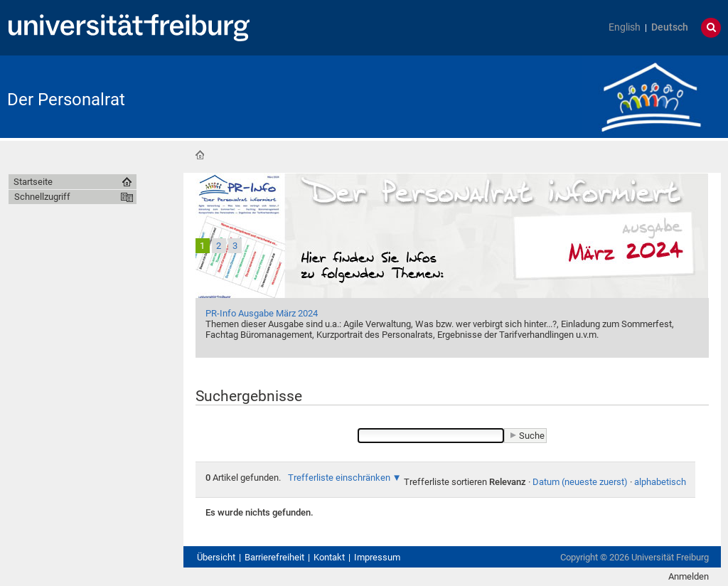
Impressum (377, 557)
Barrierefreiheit (274, 557)
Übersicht (216, 557)
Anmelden (689, 576)
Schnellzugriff (42, 197)
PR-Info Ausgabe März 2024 (262, 313)
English (625, 27)
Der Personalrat (66, 100)
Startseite (200, 155)
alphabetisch (660, 482)
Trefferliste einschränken (339, 478)
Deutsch (670, 27)
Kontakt (329, 557)
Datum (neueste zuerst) (580, 482)
